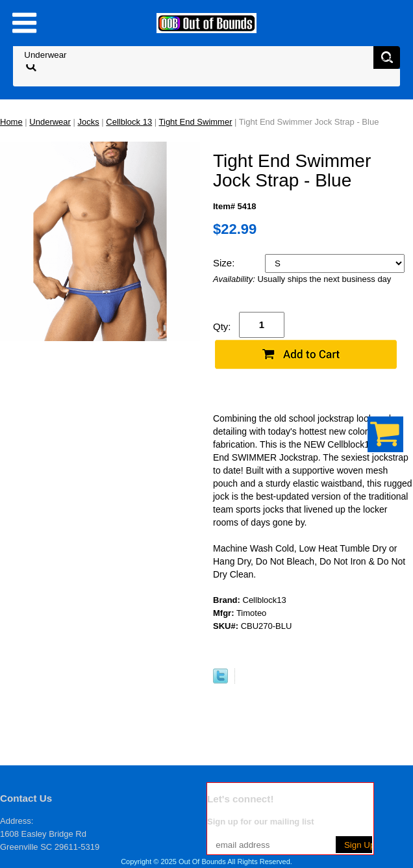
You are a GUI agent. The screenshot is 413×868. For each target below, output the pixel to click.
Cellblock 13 (129, 122)
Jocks (89, 122)
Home (11, 122)
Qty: (222, 326)
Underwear (50, 122)
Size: (225, 263)
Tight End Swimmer (196, 122)
